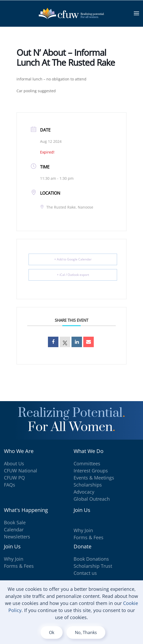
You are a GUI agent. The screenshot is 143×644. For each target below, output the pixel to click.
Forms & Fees (89, 537)
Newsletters (17, 537)
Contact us (85, 573)
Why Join (83, 530)
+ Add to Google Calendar (73, 259)
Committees (87, 463)
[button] (136, 13)
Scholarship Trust (93, 566)
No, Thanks (86, 632)
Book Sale (15, 522)
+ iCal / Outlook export (73, 275)
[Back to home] (71, 13)
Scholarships (88, 485)
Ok (52, 632)
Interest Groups (91, 471)
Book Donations (91, 559)
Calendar (14, 530)
